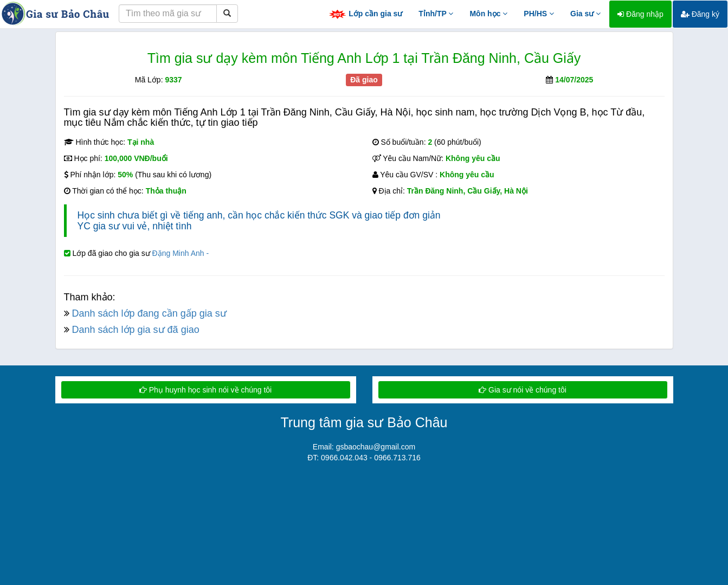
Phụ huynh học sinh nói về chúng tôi (205, 390)
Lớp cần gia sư (365, 14)
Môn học (488, 14)
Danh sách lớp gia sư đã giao (136, 330)
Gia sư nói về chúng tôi (523, 390)
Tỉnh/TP (436, 14)
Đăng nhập (640, 14)
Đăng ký (700, 14)
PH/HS (539, 14)
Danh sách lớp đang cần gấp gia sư (149, 313)
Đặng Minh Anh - (181, 253)
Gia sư (585, 14)
